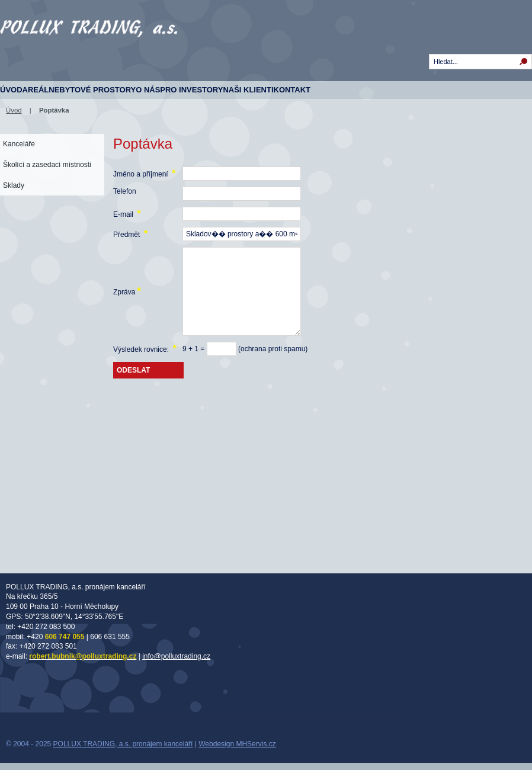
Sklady (14, 185)
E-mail (127, 214)
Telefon (125, 191)
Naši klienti (248, 90)
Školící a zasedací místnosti (47, 165)
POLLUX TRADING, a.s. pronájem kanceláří (123, 744)
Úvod (11, 90)
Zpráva (127, 291)
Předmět (130, 234)
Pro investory (191, 90)
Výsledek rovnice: (145, 349)
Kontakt (292, 90)
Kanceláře (19, 144)
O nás (148, 90)
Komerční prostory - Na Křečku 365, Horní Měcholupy (89, 47)
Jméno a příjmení (145, 173)
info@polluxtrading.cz (176, 656)
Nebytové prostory (92, 90)
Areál (36, 90)
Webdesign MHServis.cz (237, 744)
